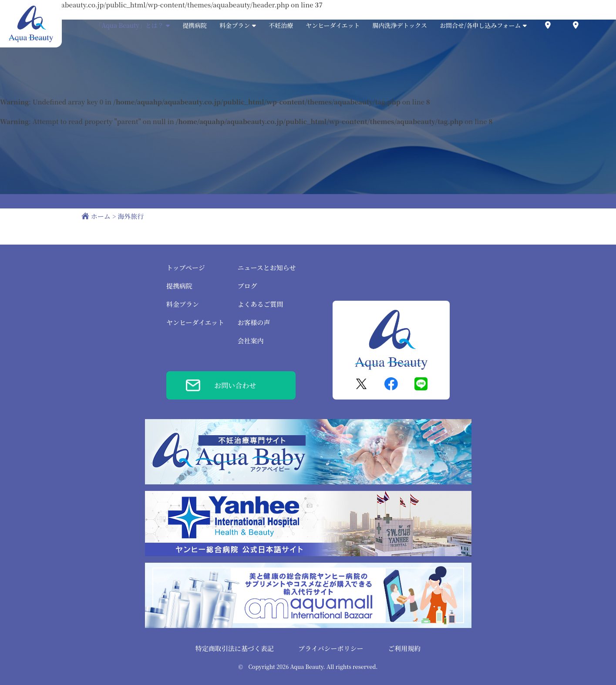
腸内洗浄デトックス (400, 25)
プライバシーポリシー (331, 648)
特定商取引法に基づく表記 (235, 648)
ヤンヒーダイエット (333, 25)
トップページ (186, 267)
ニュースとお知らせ (266, 267)
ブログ (247, 286)
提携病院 (195, 25)
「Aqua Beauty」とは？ (133, 25)
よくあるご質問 (260, 304)
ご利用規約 (404, 648)
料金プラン (183, 304)
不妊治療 (281, 25)
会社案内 (250, 341)
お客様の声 (254, 322)
